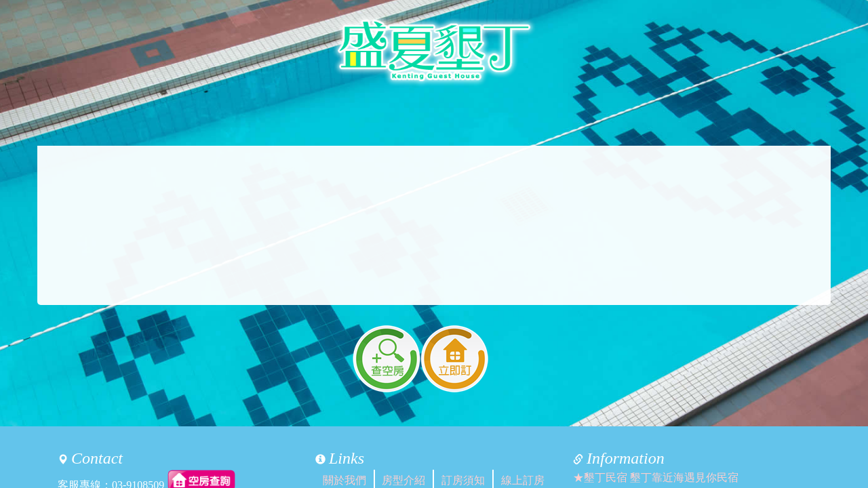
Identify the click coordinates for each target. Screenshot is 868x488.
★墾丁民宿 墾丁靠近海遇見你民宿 (656, 477)
